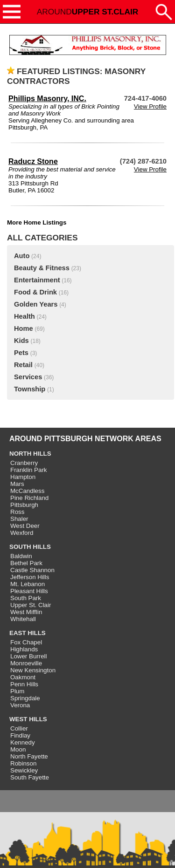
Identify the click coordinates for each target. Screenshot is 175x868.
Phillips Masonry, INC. (47, 99)
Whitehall (23, 619)
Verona (20, 705)
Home (24, 328)
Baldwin (21, 556)
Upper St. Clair (31, 605)
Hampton (23, 477)
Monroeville (26, 663)
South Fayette (30, 777)
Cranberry (24, 463)
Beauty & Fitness (42, 268)
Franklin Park (29, 470)
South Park (26, 598)
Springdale (25, 698)
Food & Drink (35, 292)
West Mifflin (26, 612)
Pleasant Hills (29, 591)
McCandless (27, 491)
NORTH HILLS (30, 454)
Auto (22, 256)
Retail (23, 365)
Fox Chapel (26, 642)
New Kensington (33, 670)
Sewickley (24, 770)
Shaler (19, 519)
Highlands (24, 649)
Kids (21, 341)
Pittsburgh (24, 505)
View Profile (150, 106)
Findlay (20, 735)
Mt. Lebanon (28, 584)
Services (28, 377)
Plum (17, 691)
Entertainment (37, 280)
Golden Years (36, 304)
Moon (18, 749)
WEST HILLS (28, 719)
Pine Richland (29, 498)
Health (24, 316)
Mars (17, 484)
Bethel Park (26, 563)
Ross (17, 512)
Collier (19, 728)
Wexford (22, 533)
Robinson (23, 763)
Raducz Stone (33, 161)
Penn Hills (24, 684)
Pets (21, 353)
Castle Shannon (32, 570)
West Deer (25, 526)
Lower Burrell (29, 656)
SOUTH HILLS (30, 547)
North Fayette (29, 756)
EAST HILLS (28, 633)
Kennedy (23, 742)
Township (30, 389)
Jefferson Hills (30, 577)
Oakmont (23, 677)
